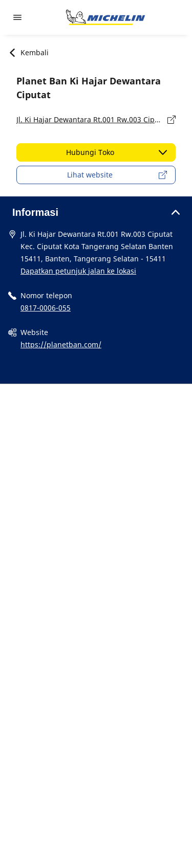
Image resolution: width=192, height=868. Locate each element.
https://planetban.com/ (61, 344)
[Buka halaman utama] (105, 17)
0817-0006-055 (46, 308)
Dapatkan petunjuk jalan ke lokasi (78, 271)
